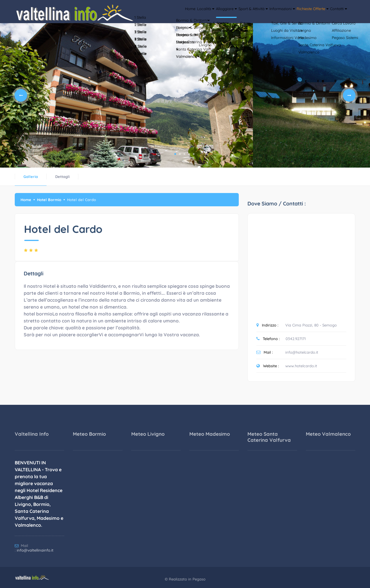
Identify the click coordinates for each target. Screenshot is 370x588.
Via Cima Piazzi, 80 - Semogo (311, 325)
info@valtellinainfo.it (35, 550)
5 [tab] (194, 154)
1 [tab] (175, 154)
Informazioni (261, 27)
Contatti (335, 27)
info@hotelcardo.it (302, 352)
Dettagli (62, 177)
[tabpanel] (126, 95)
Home (140, 27)
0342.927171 (296, 339)
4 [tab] (189, 154)
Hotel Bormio (49, 200)
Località (161, 27)
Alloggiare (189, 27)
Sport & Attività (224, 27)
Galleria (31, 177)
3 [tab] (184, 154)
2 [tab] (180, 154)
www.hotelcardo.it (301, 366)
